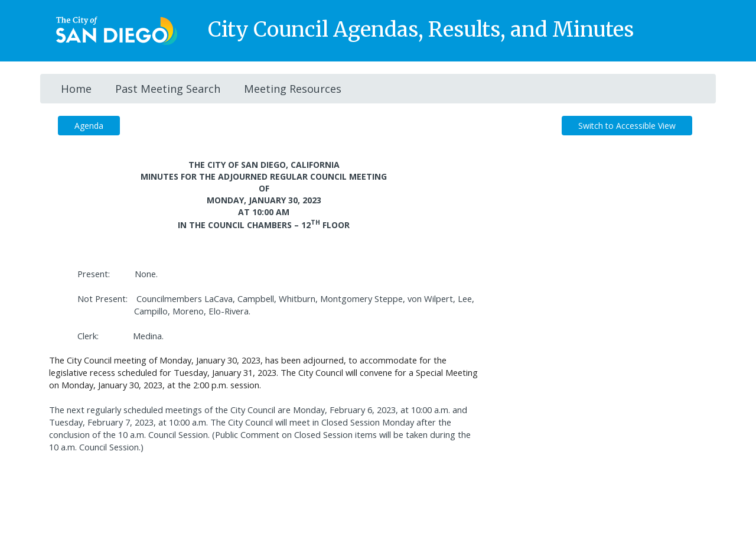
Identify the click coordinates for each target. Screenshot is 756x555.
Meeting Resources (293, 89)
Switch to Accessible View (627, 126)
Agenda (89, 126)
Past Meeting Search (168, 89)
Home (76, 89)
